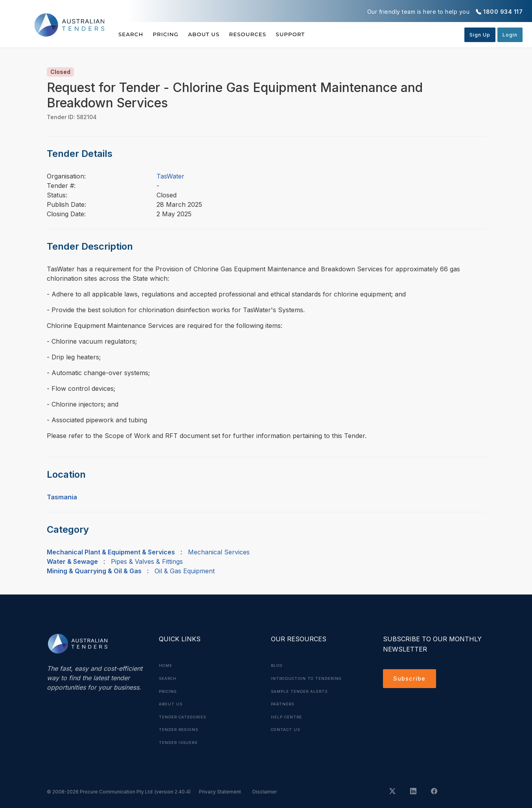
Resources (266, 34)
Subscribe (411, 679)
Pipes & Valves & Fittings (147, 561)
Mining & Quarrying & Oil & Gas (94, 571)
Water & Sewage (72, 561)
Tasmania (62, 497)
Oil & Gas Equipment (185, 571)
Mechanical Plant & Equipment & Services (111, 552)
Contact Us (287, 728)
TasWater (170, 176)
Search (131, 34)
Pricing (172, 34)
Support (315, 34)
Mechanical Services (219, 552)
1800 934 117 (503, 12)
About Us (216, 34)
